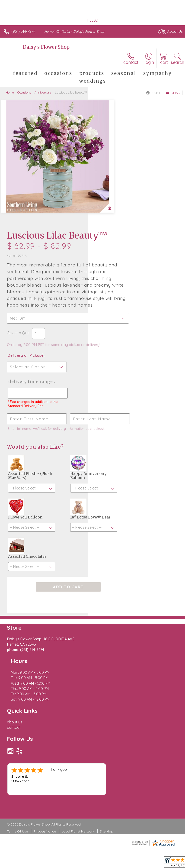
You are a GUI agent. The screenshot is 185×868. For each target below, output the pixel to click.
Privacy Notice (45, 715)
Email (173, 93)
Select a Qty (106, 230)
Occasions (24, 92)
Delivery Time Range (111, 288)
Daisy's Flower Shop (46, 47)
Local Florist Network (78, 715)
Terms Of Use (17, 715)
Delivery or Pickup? (114, 258)
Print (153, 93)
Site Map (107, 715)
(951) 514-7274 (23, 31)
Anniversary (43, 92)
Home (10, 92)
